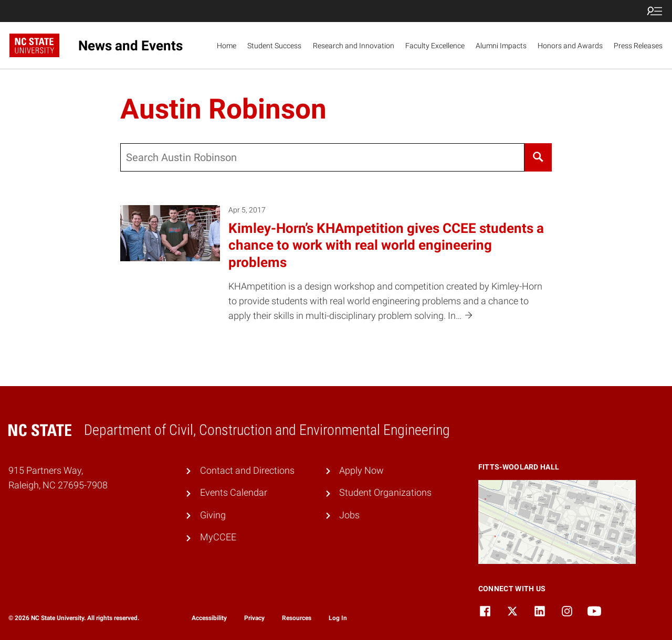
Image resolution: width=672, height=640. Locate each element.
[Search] (538, 157)
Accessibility (209, 618)
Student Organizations (385, 493)
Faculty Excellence (435, 46)
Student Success (274, 46)
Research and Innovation (354, 46)
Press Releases (638, 46)
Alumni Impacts (501, 46)
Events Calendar (234, 493)
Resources (297, 618)
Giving (213, 515)
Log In (338, 618)
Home (227, 46)
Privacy (254, 618)
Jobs (349, 515)
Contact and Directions (247, 471)
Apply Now (361, 471)
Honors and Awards (570, 46)
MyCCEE (218, 537)
